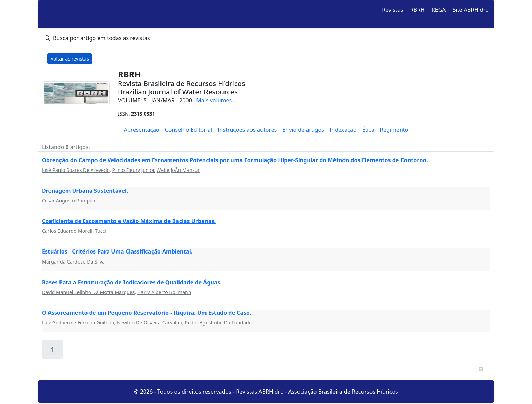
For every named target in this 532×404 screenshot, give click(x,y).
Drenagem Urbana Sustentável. (85, 191)
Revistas (392, 10)
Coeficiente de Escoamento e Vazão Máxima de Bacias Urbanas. (129, 221)
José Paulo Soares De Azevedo (76, 170)
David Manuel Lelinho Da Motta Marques (88, 292)
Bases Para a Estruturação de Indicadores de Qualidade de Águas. (132, 282)
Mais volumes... (216, 100)
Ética (368, 130)
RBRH (418, 10)
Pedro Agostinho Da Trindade (218, 323)
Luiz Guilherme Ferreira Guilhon (78, 323)
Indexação (343, 130)
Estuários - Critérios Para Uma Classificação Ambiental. (117, 251)
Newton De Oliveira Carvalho (150, 323)
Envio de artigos (303, 130)
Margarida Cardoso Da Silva (73, 262)
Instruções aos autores (247, 130)
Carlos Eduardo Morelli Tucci (74, 231)
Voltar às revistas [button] (70, 59)
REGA (439, 10)
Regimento (394, 130)
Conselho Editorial (189, 130)
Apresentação (142, 130)
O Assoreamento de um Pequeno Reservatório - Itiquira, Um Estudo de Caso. (147, 313)
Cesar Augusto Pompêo (68, 200)
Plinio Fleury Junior (133, 170)
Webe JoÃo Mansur (178, 170)
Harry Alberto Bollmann (164, 292)
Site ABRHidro (471, 10)
